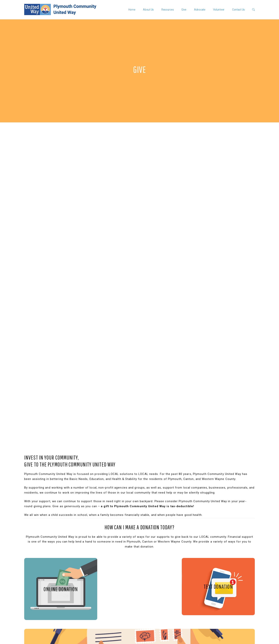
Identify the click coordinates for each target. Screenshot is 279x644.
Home (131, 10)
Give (184, 10)
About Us (148, 10)
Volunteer (218, 10)
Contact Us (238, 10)
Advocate (199, 10)
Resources (167, 10)
